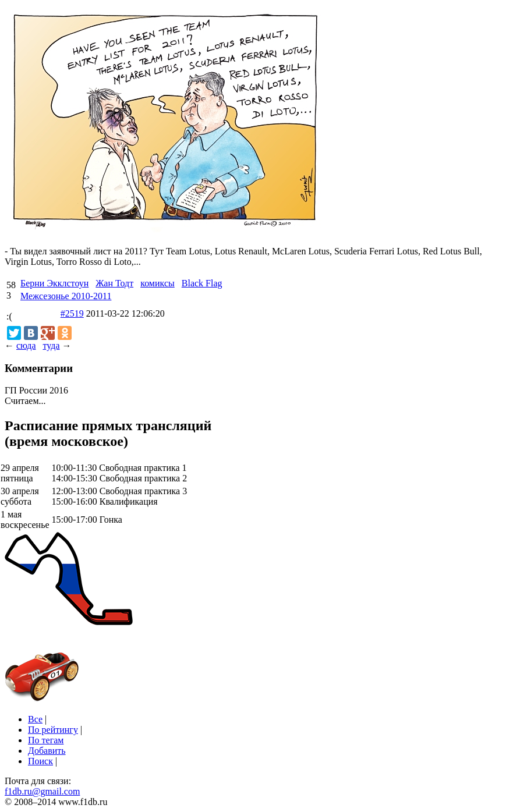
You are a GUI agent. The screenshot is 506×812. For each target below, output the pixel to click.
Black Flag (202, 283)
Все (35, 719)
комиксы (158, 283)
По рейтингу (53, 730)
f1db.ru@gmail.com (42, 791)
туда (51, 345)
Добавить (47, 751)
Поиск (40, 761)
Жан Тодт (114, 283)
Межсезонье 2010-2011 (66, 296)
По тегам (46, 740)
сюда (26, 345)
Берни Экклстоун (54, 283)
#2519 (72, 313)
